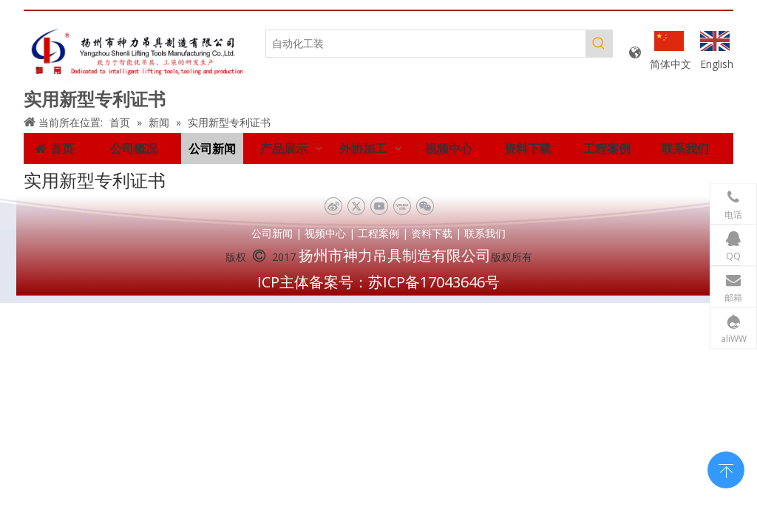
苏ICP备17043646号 (434, 282)
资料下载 (432, 233)
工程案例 (378, 233)
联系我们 (485, 233)
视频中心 (325, 233)
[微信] (425, 206)
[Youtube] (379, 206)
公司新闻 (272, 233)
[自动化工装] (426, 44)
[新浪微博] (333, 206)
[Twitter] (356, 206)
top (726, 468)
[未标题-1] (137, 53)
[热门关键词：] (599, 44)
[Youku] (402, 206)
